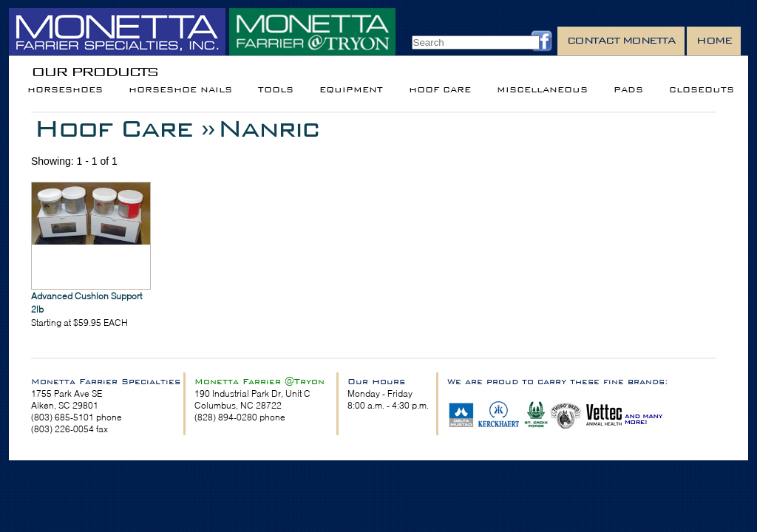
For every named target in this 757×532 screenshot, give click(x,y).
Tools (276, 90)
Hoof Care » (124, 128)
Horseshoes (65, 90)
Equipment (351, 90)
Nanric (268, 128)
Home (714, 40)
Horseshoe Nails (180, 90)
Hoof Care (440, 90)
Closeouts (702, 90)
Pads (628, 90)
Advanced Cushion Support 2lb (86, 303)
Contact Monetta (621, 40)
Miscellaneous (542, 90)
